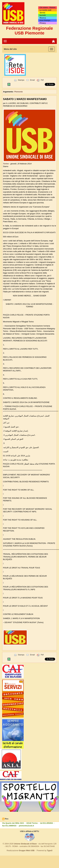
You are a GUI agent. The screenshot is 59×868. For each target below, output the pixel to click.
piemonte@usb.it (26, 826)
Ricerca (43, 18)
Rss (7, 819)
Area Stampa (45, 20)
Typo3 (50, 850)
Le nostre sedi (45, 10)
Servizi (42, 13)
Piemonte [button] (19, 92)
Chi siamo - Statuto (47, 8)
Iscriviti (43, 15)
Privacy (43, 23)
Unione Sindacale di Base (25, 844)
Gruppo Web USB (27, 850)
